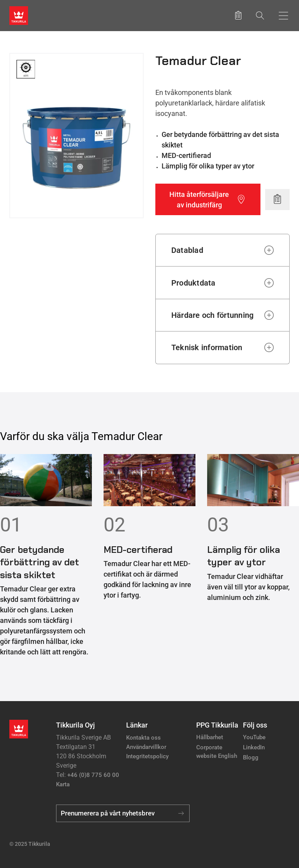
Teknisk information (207, 347)
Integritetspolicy (147, 756)
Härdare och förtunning (212, 315)
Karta (63, 784)
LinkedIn (254, 747)
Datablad (187, 250)
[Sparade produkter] (238, 16)
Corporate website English (217, 752)
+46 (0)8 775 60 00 (93, 775)
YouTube (254, 737)
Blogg (251, 758)
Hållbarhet (210, 737)
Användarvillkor (146, 747)
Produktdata (193, 283)
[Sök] (260, 15)
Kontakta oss (143, 738)
